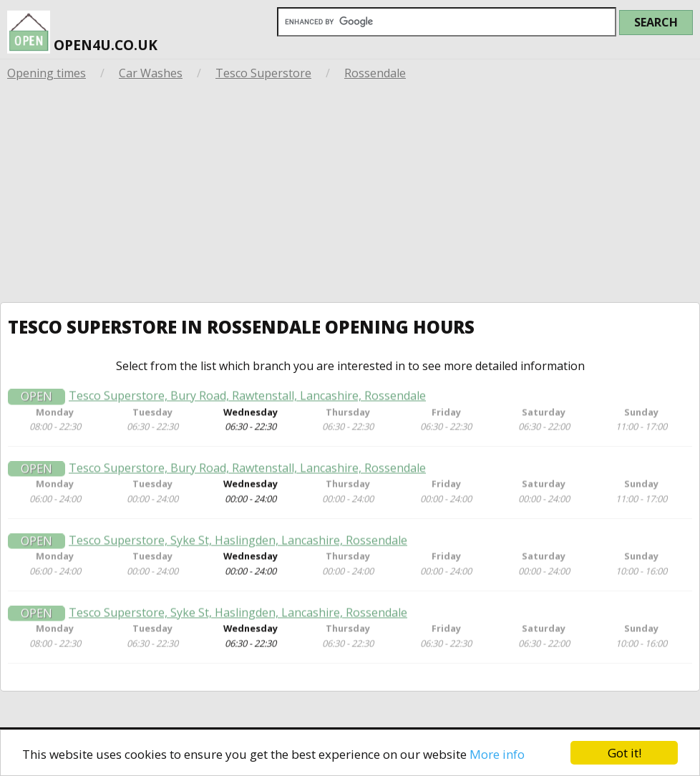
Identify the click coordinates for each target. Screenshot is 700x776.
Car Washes (151, 73)
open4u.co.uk (82, 28)
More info (497, 754)
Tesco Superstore (263, 73)
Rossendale (375, 73)
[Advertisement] (350, 195)
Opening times (47, 73)
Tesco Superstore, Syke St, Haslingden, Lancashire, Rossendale (238, 543)
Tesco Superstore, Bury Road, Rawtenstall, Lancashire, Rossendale (247, 398)
